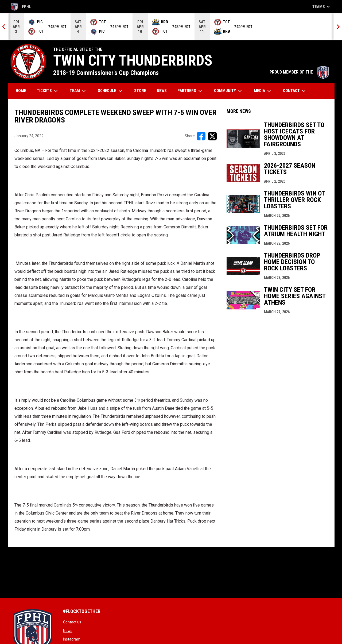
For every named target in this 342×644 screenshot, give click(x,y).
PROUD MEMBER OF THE (299, 72)
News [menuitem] (162, 91)
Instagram (72, 639)
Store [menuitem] (142, 91)
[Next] (338, 27)
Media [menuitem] (263, 91)
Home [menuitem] (21, 91)
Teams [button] (322, 7)
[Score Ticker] (171, 27)
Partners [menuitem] (190, 91)
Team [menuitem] (78, 91)
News (68, 631)
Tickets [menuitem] (48, 91)
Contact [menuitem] (295, 91)
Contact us (72, 622)
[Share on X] (212, 136)
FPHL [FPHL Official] (21, 7)
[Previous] (4, 27)
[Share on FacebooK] (201, 136)
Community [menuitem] (229, 91)
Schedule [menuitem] (111, 91)
